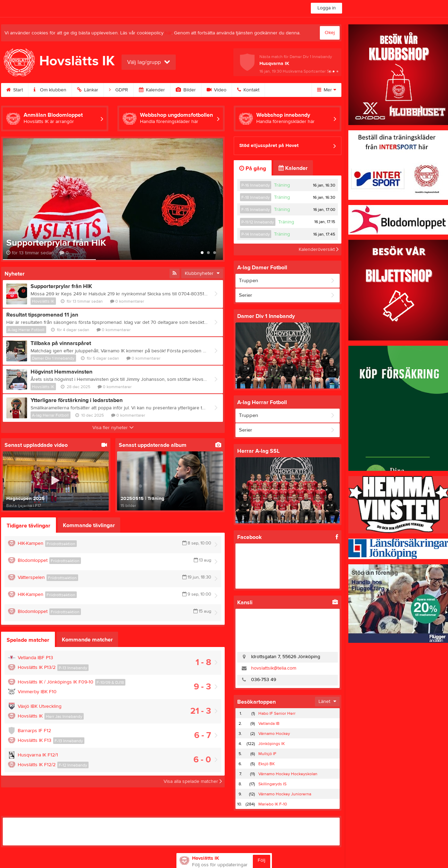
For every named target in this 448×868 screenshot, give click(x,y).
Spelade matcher (28, 640)
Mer (327, 90)
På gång (253, 169)
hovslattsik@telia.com (274, 668)
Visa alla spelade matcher (193, 781)
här (168, 33)
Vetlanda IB (269, 723)
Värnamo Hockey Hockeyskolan (288, 774)
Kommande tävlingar (89, 525)
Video (217, 90)
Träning (282, 185)
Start (15, 90)
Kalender (152, 90)
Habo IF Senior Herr (277, 713)
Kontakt (248, 90)
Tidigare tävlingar (28, 526)
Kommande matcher (87, 640)
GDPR (119, 90)
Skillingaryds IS (272, 784)
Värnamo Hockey (274, 734)
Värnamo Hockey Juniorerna (285, 794)
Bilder (186, 90)
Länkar (88, 90)
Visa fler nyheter (113, 428)
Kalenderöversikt (319, 249)
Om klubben (50, 90)
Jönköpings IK (272, 744)
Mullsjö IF (267, 754)
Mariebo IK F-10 (273, 804)
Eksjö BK (267, 764)
